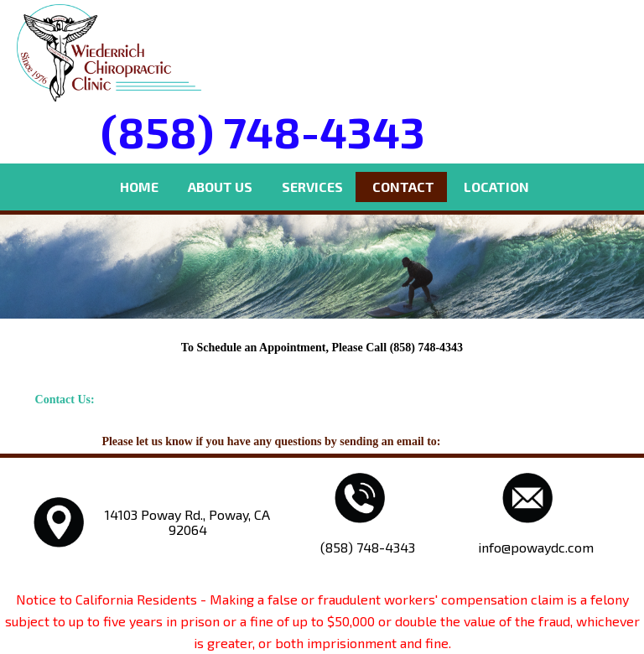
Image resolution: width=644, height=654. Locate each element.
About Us (220, 187)
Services (312, 187)
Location (496, 187)
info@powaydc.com (493, 441)
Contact (403, 187)
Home (139, 187)
